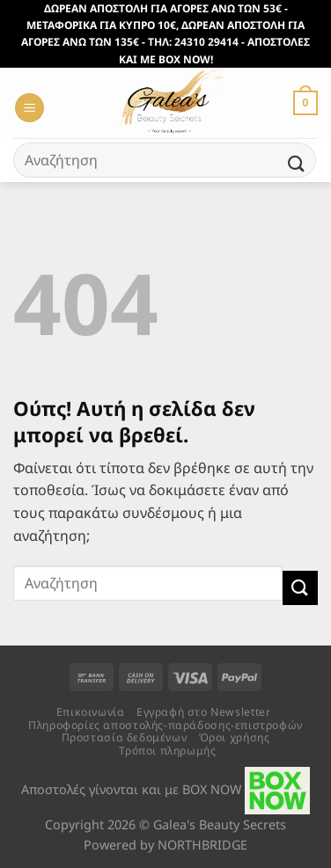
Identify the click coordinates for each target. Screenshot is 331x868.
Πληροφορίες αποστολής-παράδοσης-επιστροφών (165, 725)
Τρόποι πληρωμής (167, 751)
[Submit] (297, 164)
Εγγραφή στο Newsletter (203, 712)
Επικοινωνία (91, 712)
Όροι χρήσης (235, 737)
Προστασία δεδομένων (125, 737)
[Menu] (29, 108)
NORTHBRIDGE (202, 845)
